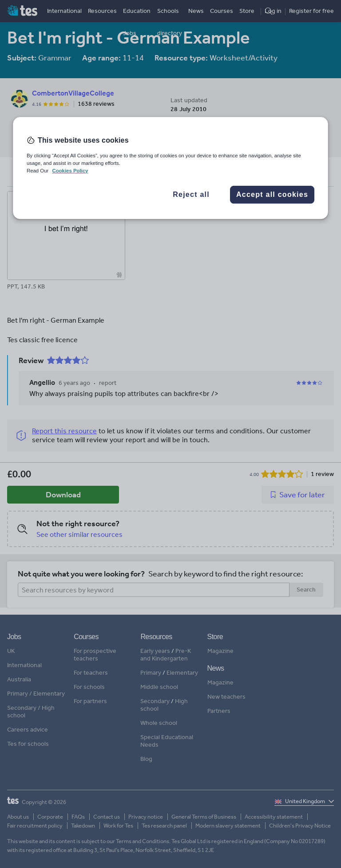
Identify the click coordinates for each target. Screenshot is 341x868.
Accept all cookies (272, 194)
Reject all (191, 194)
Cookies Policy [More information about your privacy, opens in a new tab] (70, 171)
